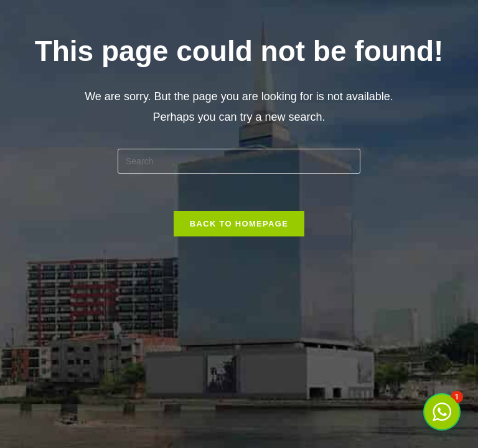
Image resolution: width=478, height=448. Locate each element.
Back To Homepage (239, 224)
